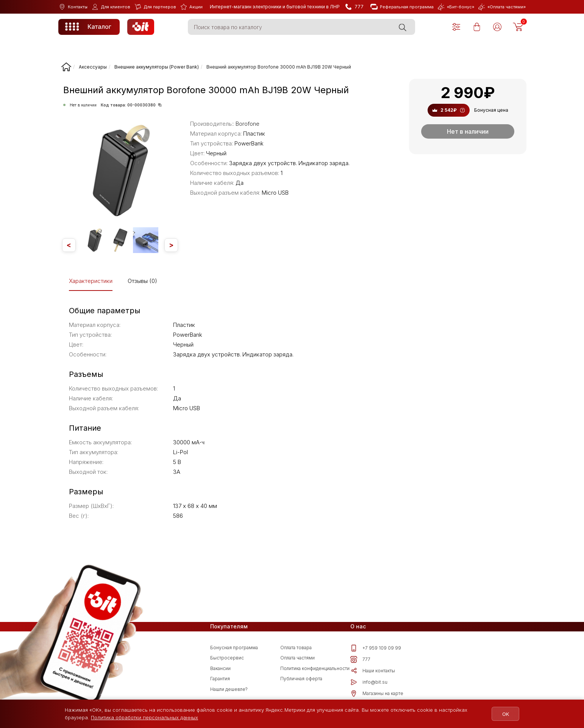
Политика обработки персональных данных (144, 717)
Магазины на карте (377, 694)
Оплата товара (296, 648)
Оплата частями (297, 658)
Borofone (247, 124)
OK (505, 714)
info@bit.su (369, 682)
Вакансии (220, 668)
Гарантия (220, 679)
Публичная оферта (301, 679)
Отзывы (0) (142, 281)
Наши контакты (373, 671)
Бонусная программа (234, 648)
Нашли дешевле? (229, 689)
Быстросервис (227, 658)
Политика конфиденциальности (315, 668)
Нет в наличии (468, 131)
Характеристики (91, 281)
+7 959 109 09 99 (376, 648)
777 (360, 659)
